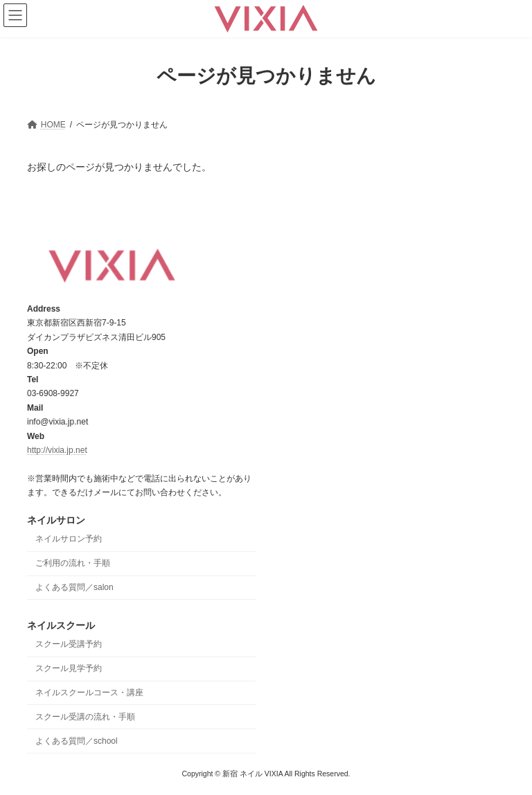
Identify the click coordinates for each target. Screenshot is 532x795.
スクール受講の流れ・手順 (85, 717)
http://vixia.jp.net (57, 450)
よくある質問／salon (74, 587)
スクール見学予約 (69, 668)
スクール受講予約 (69, 644)
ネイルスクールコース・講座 (89, 693)
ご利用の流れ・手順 (73, 563)
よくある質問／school (77, 740)
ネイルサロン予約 (69, 539)
